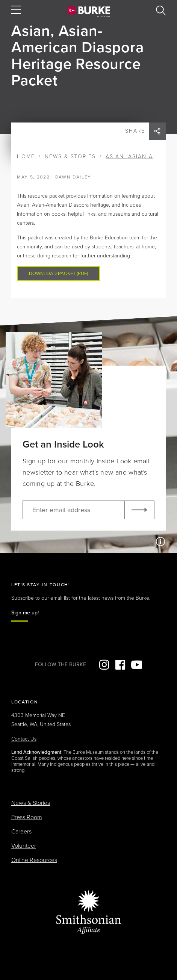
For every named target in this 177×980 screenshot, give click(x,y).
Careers (21, 832)
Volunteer (24, 846)
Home (26, 157)
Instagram (104, 665)
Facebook (120, 665)
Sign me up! (25, 613)
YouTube (136, 665)
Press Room (27, 817)
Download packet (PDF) (58, 274)
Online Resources (34, 860)
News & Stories (70, 157)
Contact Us (24, 739)
